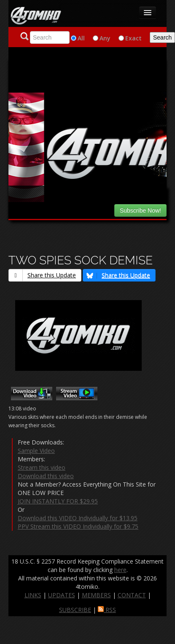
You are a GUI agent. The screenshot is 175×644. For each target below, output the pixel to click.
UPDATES (62, 595)
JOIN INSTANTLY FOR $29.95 (58, 501)
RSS (107, 610)
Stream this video (42, 467)
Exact (133, 38)
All (81, 38)
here (120, 570)
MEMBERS (96, 595)
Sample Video (36, 451)
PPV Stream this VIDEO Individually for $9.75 (78, 526)
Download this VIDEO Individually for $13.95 (78, 518)
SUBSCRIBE (75, 610)
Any (105, 38)
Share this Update (42, 275)
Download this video (46, 476)
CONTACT (132, 595)
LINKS (33, 595)
